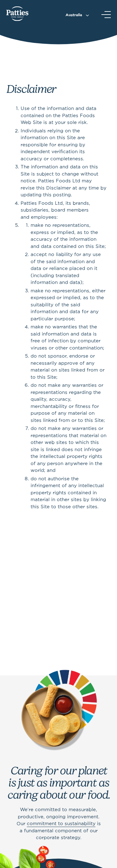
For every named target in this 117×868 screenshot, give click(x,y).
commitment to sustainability (61, 824)
